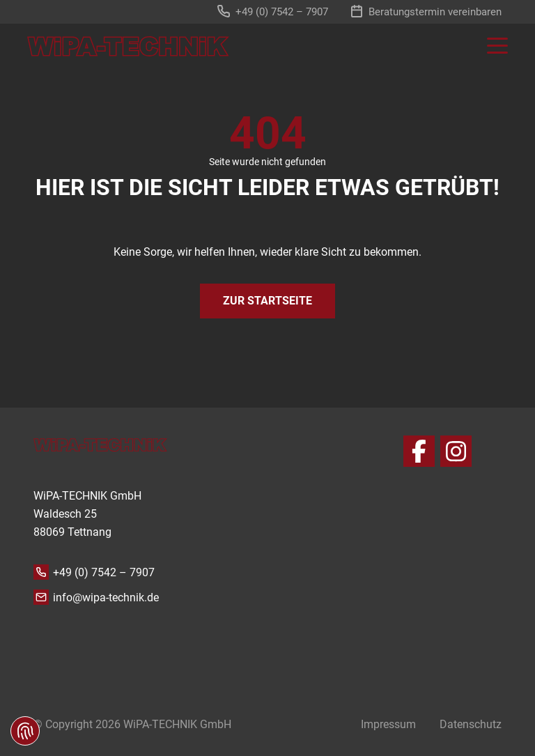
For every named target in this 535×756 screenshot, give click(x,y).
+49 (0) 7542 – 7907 (104, 572)
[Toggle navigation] (490, 46)
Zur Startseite (267, 301)
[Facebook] (419, 451)
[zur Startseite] (128, 46)
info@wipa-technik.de (106, 597)
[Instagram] (456, 451)
